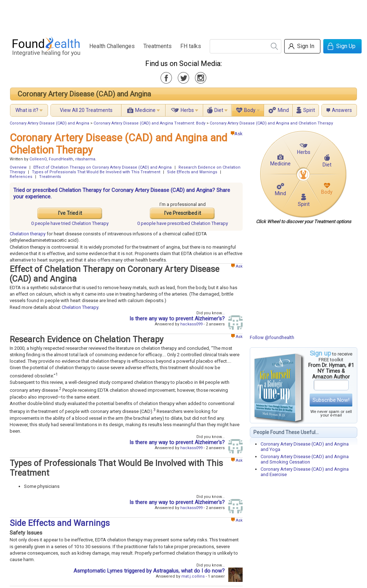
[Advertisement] (183, 16)
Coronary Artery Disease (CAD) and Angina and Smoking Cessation (305, 459)
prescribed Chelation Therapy (183, 223)
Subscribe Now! (331, 400)
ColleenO (38, 159)
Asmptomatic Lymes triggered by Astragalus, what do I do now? (149, 571)
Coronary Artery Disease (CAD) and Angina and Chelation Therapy (271, 123)
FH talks (191, 46)
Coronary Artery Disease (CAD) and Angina (84, 94)
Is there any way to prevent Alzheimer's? (177, 319)
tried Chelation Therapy (70, 223)
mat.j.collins (193, 576)
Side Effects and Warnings (192, 172)
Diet (219, 110)
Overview (18, 167)
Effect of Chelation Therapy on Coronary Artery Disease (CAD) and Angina (103, 167)
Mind (283, 110)
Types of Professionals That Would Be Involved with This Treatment (96, 172)
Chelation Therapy (80, 307)
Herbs (187, 110)
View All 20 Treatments (86, 110)
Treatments (158, 46)
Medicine (145, 110)
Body (250, 110)
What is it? (27, 110)
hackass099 (191, 324)
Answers (342, 110)
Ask (237, 134)
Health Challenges (112, 46)
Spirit (309, 110)
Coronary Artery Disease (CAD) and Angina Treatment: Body (149, 123)
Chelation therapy (28, 234)
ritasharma (85, 159)
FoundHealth (61, 159)
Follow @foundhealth (272, 337)
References (21, 177)
